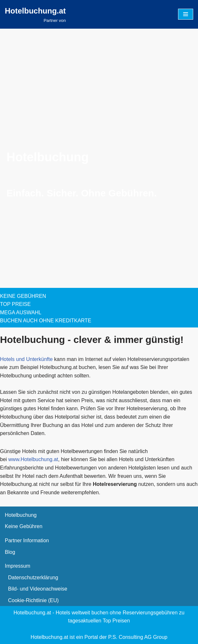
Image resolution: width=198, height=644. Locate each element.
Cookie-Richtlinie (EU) (33, 600)
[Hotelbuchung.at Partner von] (35, 14)
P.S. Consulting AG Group (138, 637)
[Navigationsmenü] (186, 14)
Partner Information (27, 540)
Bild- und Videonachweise (38, 589)
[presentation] (48, 117)
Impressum (18, 566)
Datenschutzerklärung (33, 578)
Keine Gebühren (24, 526)
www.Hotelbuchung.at (33, 459)
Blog (10, 552)
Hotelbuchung (21, 515)
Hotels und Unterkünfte (26, 359)
